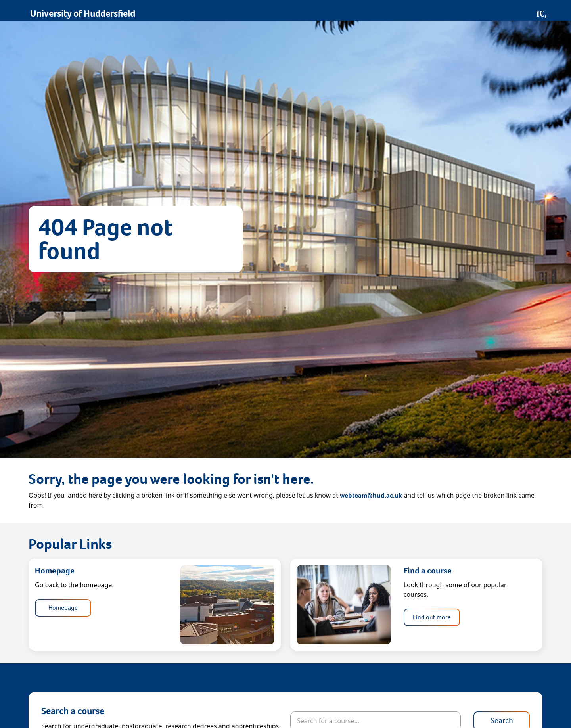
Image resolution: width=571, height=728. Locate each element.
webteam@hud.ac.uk (371, 495)
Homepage (63, 608)
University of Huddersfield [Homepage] (83, 13)
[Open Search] (542, 13)
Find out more (432, 617)
